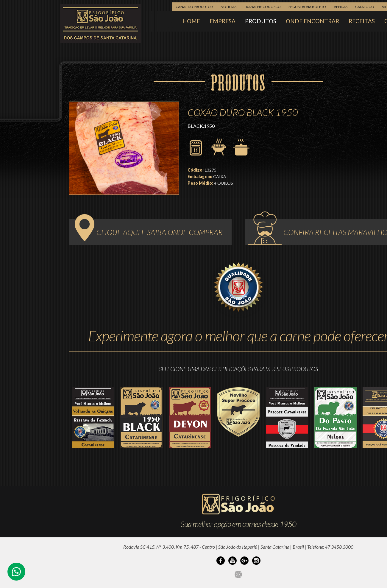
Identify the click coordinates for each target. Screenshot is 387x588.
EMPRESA (223, 21)
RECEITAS (362, 21)
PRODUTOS (261, 21)
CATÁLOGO (365, 7)
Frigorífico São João (100, 24)
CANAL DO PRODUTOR (194, 7)
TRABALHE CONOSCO (262, 7)
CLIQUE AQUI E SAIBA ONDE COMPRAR (149, 230)
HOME (191, 21)
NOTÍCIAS (228, 7)
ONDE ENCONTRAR (312, 21)
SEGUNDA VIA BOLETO (307, 7)
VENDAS (341, 7)
